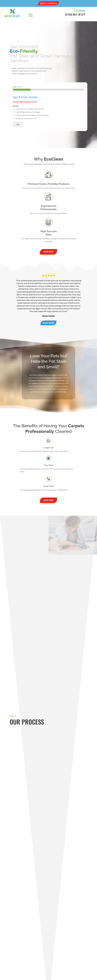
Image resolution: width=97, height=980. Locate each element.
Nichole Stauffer (48, 316)
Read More (48, 323)
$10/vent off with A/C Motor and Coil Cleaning (32, 115)
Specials (16, 106)
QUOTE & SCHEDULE (48, 3)
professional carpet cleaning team (54, 389)
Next (18, 124)
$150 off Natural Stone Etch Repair (28, 112)
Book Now (48, 252)
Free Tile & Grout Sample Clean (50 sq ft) (30, 109)
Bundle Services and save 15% (26, 118)
